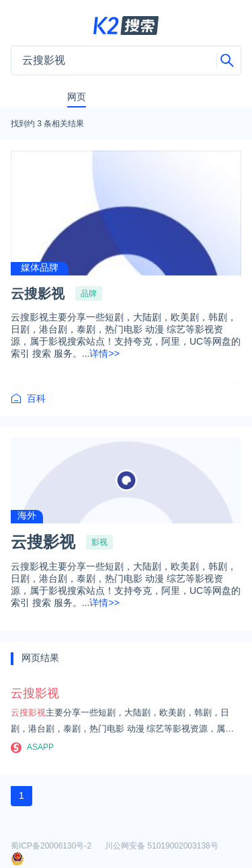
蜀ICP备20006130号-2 (51, 846)
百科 (28, 398)
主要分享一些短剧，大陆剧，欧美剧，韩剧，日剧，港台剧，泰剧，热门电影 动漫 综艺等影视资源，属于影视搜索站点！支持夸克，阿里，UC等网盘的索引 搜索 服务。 (124, 722)
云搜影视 (38, 294)
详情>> (104, 353)
